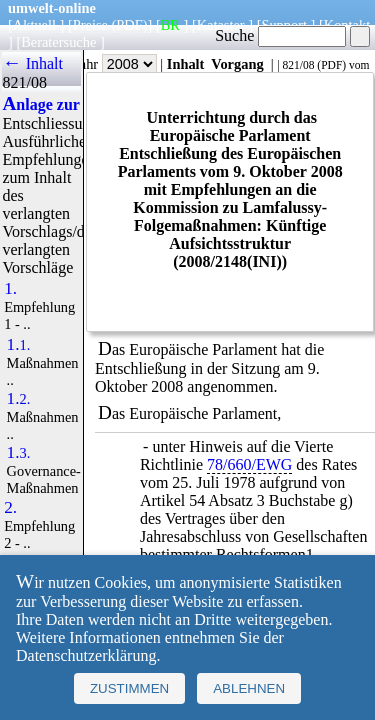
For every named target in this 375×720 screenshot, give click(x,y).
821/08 (298, 65)
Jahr (115, 64)
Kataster (221, 25)
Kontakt (347, 25)
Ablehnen (249, 688)
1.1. (19, 345)
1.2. (19, 399)
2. (10, 508)
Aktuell (34, 25)
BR (170, 25)
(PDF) (130, 25)
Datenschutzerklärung (86, 655)
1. (10, 289)
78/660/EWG (249, 464)
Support (284, 25)
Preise (90, 25)
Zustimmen (129, 688)
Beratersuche (58, 42)
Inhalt (186, 64)
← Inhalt (32, 63)
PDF (331, 65)
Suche (280, 35)
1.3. (19, 453)
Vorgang (237, 64)
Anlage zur (40, 104)
